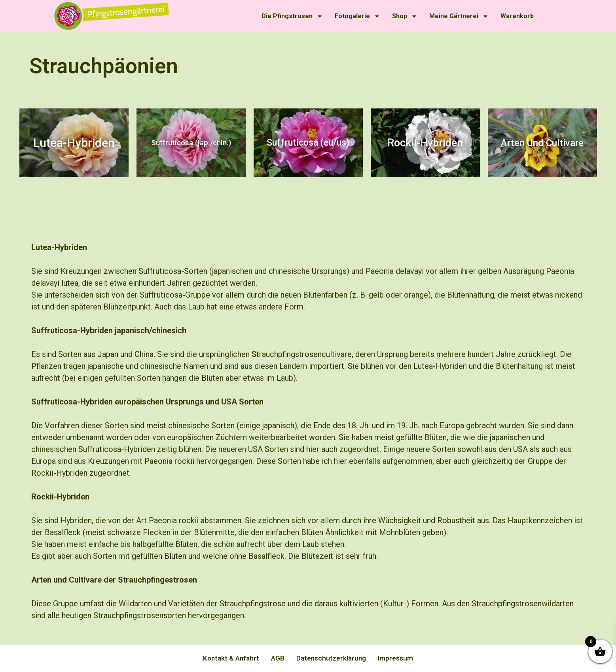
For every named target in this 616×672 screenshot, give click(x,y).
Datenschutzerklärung (331, 658)
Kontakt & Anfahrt (231, 658)
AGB (278, 658)
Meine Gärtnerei (459, 16)
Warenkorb (517, 16)
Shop (405, 16)
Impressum (395, 658)
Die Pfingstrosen (292, 16)
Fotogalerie (357, 16)
